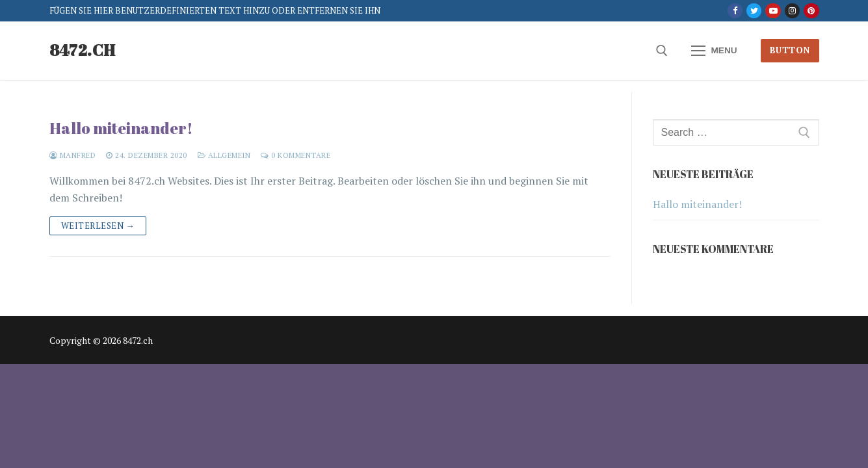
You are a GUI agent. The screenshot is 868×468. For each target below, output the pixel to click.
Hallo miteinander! (121, 128)
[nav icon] (715, 51)
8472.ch (83, 50)
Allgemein (224, 155)
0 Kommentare (296, 155)
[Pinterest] (811, 11)
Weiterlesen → (98, 226)
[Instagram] (792, 11)
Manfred (73, 155)
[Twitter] (754, 11)
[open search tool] (662, 51)
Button (790, 50)
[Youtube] (773, 11)
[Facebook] (735, 11)
